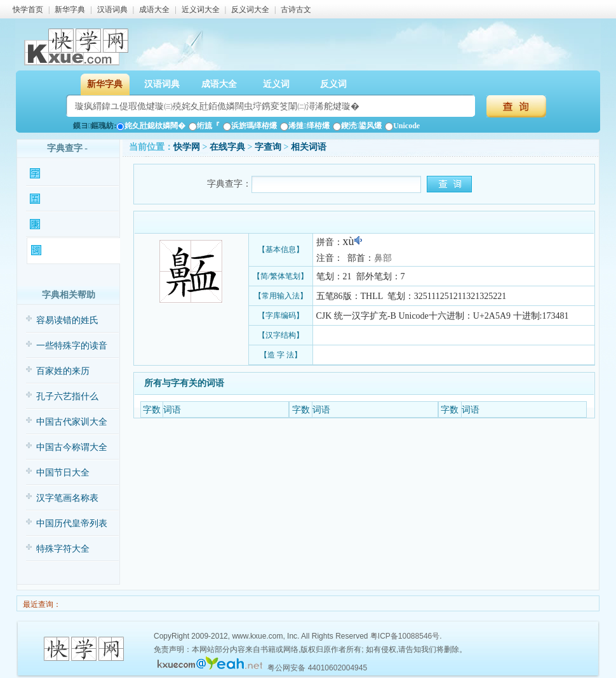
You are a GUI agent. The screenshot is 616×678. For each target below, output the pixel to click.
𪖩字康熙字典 (72, 225)
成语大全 (154, 10)
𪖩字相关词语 (74, 251)
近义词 (276, 84)
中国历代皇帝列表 (72, 523)
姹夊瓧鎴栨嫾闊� (151, 126)
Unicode (402, 126)
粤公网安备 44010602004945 (317, 668)
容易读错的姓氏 (67, 320)
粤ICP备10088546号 (405, 636)
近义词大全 (201, 10)
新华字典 (70, 10)
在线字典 (227, 147)
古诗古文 (296, 10)
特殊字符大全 (63, 549)
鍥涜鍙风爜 (357, 126)
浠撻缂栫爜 (305, 126)
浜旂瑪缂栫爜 (250, 126)
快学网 (187, 147)
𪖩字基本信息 (72, 174)
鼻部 (383, 258)
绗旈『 (204, 126)
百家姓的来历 (63, 371)
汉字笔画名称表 (67, 498)
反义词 (333, 84)
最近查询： (41, 604)
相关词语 (309, 147)
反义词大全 (250, 10)
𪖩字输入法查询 (72, 199)
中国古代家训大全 (72, 422)
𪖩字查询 (268, 147)
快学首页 (28, 10)
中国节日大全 (63, 473)
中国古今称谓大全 (72, 447)
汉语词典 (112, 10)
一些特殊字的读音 (72, 346)
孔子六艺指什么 (67, 396)
